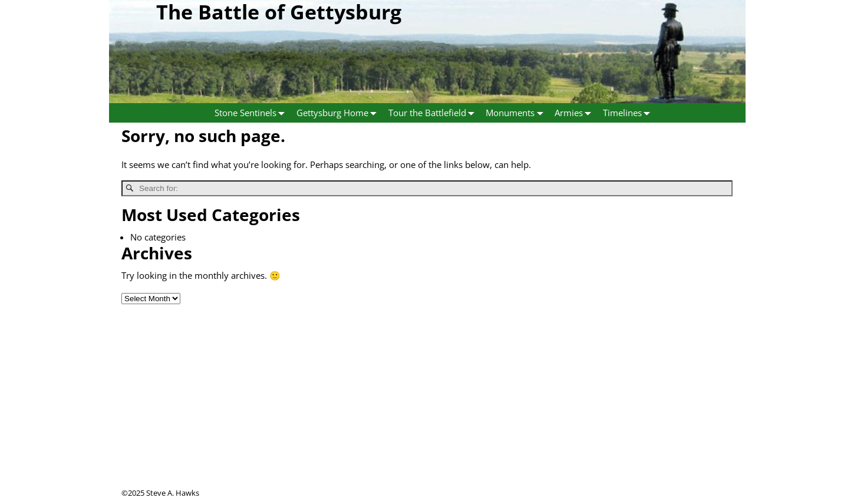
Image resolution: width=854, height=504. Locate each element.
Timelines (629, 113)
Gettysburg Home (339, 113)
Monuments (517, 113)
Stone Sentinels (252, 113)
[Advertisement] (427, 405)
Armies (576, 113)
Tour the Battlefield (434, 113)
